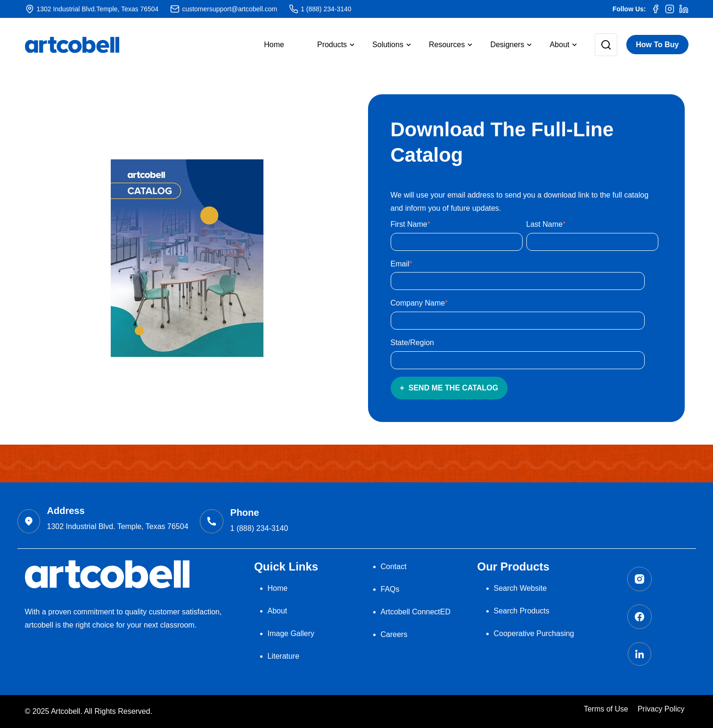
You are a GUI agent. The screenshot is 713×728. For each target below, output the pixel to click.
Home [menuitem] (278, 588)
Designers (507, 45)
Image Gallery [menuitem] (291, 633)
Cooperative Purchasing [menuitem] (534, 633)
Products (332, 45)
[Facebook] (656, 9)
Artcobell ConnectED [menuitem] (416, 612)
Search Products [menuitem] (522, 611)
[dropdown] (328, 45)
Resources (447, 45)
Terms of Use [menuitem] (606, 709)
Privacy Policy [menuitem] (661, 709)
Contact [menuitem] (394, 567)
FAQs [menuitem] (390, 589)
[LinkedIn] (684, 9)
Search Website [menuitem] (520, 588)
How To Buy (657, 45)
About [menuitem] (278, 611)
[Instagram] (670, 9)
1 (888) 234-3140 (326, 9)
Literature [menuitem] (284, 656)
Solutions (388, 45)
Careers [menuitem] (394, 634)
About (559, 45)
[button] (328, 45)
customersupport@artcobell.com (229, 9)
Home (274, 45)
